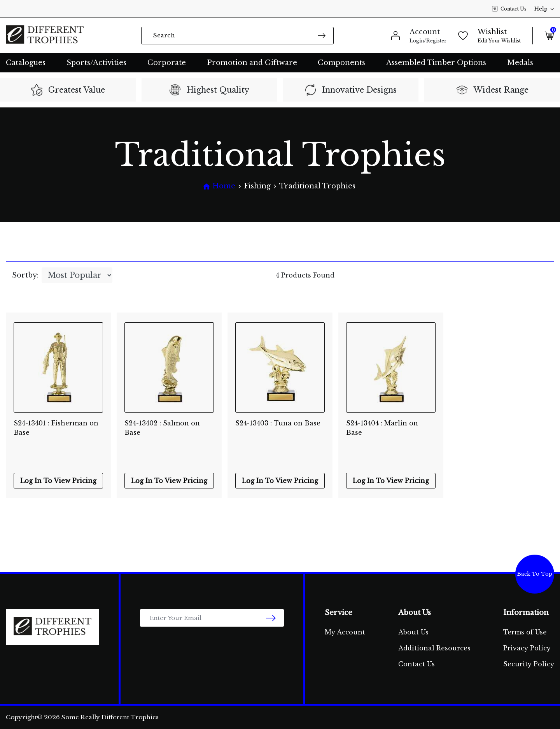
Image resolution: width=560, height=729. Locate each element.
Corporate (167, 63)
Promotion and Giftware (252, 63)
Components (341, 63)
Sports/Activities (96, 63)
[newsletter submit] (271, 618)
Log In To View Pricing (58, 481)
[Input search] (237, 36)
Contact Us (509, 9)
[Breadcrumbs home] (219, 186)
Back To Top (535, 574)
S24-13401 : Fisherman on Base (56, 428)
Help (544, 9)
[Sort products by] (77, 275)
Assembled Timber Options (436, 63)
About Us (413, 632)
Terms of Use (525, 632)
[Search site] (322, 35)
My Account (345, 632)
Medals (520, 63)
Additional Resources (434, 648)
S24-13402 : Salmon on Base (162, 428)
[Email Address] (212, 618)
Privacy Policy (527, 648)
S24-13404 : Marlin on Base (382, 428)
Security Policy (529, 664)
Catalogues (26, 63)
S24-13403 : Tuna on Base (278, 423)
